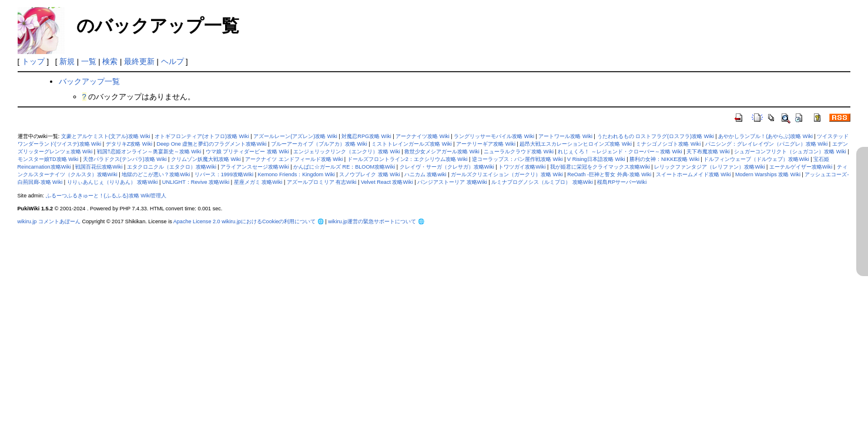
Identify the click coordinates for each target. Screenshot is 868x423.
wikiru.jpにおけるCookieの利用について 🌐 (273, 221)
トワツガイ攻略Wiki (522, 167)
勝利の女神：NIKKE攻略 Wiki (664, 159)
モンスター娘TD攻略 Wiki (48, 159)
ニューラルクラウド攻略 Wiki (519, 152)
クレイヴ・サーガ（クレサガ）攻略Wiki (447, 167)
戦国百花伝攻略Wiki (99, 167)
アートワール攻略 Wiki (565, 136)
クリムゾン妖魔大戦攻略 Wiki (206, 159)
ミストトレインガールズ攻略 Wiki (412, 144)
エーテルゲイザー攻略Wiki (801, 167)
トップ (33, 61)
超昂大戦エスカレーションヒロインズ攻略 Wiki (576, 144)
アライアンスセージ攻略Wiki (254, 167)
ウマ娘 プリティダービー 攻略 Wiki (247, 152)
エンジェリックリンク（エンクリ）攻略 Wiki (347, 152)
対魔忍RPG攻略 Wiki (366, 136)
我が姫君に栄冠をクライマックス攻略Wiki (600, 167)
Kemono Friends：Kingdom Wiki (296, 174)
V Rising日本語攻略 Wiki (596, 159)
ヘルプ (172, 61)
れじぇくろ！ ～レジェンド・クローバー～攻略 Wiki (620, 152)
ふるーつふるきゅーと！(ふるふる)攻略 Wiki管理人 (106, 196)
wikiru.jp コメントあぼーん (49, 221)
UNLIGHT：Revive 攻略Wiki (196, 182)
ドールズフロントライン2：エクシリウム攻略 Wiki (408, 159)
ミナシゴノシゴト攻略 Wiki (668, 144)
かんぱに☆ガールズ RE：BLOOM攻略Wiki (344, 167)
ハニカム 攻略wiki (425, 174)
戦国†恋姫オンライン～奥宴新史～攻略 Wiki (149, 152)
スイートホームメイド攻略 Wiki (693, 174)
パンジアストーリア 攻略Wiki (452, 182)
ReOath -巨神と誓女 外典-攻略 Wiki (609, 174)
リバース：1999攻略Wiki (224, 174)
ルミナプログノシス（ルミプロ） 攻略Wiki (542, 182)
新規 (67, 61)
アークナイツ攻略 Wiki (423, 136)
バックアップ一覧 (89, 81)
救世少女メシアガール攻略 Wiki (442, 152)
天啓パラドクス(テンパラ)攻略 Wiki (125, 159)
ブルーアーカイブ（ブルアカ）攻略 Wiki (319, 144)
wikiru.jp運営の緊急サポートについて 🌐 (376, 221)
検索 (110, 61)
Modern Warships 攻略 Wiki (768, 174)
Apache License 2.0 (197, 221)
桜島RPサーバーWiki (622, 182)
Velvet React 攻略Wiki (387, 182)
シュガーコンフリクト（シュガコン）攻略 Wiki (790, 152)
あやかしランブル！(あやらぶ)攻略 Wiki (765, 136)
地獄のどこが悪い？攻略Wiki (156, 174)
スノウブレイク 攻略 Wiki (369, 174)
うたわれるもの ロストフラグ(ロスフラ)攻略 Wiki (656, 136)
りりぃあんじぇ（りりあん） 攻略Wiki (113, 182)
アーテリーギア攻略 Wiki (486, 144)
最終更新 (139, 61)
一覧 (89, 61)
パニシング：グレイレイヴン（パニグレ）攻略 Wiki (767, 144)
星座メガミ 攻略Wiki (258, 182)
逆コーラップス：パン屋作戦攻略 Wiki (517, 159)
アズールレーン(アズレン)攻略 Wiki (295, 136)
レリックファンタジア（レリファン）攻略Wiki (709, 167)
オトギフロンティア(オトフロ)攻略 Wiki (202, 136)
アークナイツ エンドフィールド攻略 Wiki (294, 159)
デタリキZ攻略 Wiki (129, 144)
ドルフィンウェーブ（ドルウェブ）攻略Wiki (756, 159)
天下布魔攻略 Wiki (708, 152)
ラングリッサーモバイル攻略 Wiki (494, 136)
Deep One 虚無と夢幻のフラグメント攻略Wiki (211, 144)
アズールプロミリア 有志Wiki (322, 182)
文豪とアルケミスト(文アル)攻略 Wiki (106, 136)
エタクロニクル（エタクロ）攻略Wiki (172, 167)
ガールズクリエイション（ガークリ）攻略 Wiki (507, 174)
